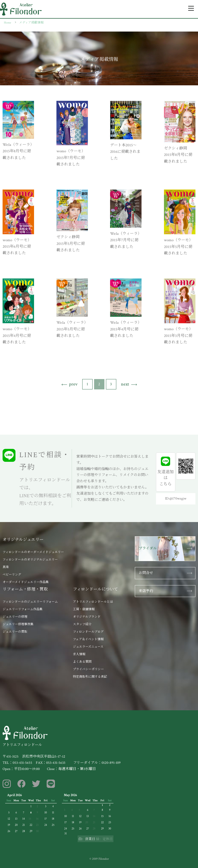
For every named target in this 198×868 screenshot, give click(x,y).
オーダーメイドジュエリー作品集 (26, 582)
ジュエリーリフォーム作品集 (23, 609)
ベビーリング (12, 575)
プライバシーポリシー (88, 669)
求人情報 (79, 654)
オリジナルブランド (87, 617)
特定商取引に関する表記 (90, 677)
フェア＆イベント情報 (88, 639)
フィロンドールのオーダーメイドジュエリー (33, 552)
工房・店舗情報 (84, 609)
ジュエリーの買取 (15, 632)
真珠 (6, 567)
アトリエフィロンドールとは (93, 602)
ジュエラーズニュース (88, 647)
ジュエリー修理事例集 (18, 624)
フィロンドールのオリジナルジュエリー (30, 560)
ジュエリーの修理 (15, 617)
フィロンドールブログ (88, 632)
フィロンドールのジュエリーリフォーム (30, 602)
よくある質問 (82, 662)
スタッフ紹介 (82, 624)
